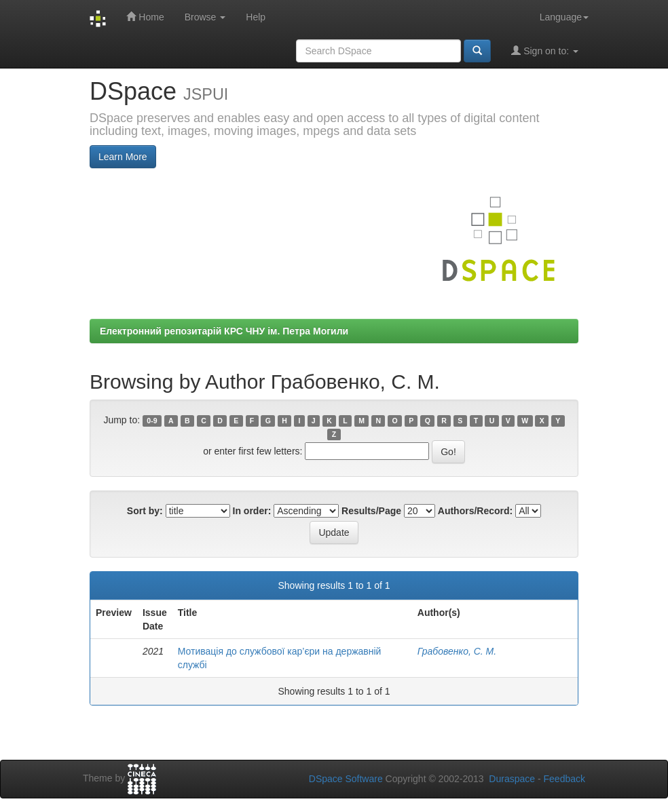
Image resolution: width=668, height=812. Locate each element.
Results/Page (371, 511)
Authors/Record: (475, 511)
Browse (205, 17)
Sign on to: (545, 51)
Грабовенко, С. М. (457, 651)
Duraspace (512, 779)
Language (564, 17)
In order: (252, 511)
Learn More (123, 157)
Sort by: (145, 511)
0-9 (152, 421)
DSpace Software (346, 779)
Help (256, 17)
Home (145, 17)
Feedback (564, 779)
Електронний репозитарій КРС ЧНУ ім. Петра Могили (224, 331)
